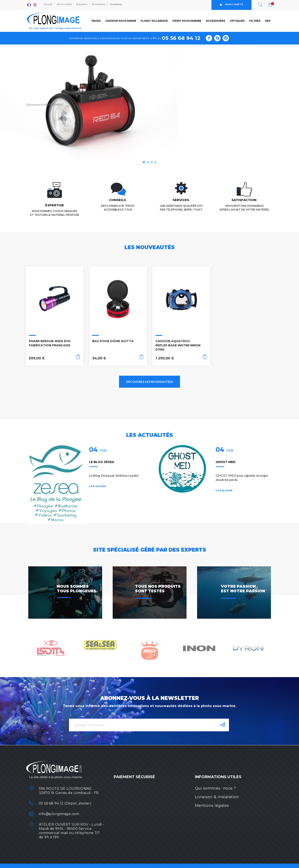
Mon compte (231, 5)
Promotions (101, 5)
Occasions (118, 5)
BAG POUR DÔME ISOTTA (113, 341)
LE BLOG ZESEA (102, 462)
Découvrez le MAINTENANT (45, 105)
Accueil (49, 5)
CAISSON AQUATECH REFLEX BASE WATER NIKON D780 (178, 345)
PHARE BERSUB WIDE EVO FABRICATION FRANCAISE (50, 343)
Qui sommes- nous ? (216, 788)
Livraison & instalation (217, 797)
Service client (65, 5)
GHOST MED (226, 462)
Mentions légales (212, 806)
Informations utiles (218, 777)
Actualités (83, 5)
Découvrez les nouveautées (149, 382)
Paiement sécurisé (134, 777)
